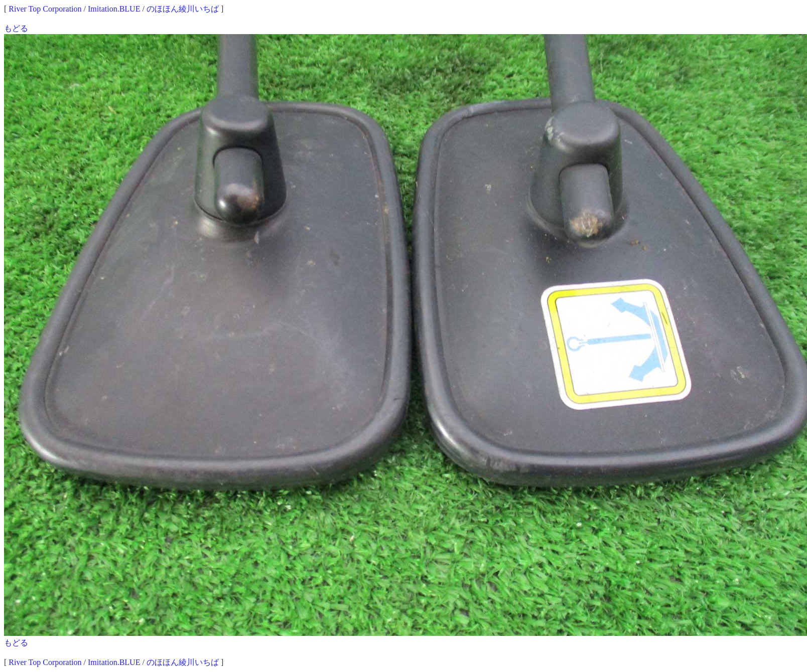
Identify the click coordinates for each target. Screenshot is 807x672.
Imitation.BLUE (114, 9)
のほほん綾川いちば (183, 9)
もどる (16, 28)
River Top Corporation (45, 9)
